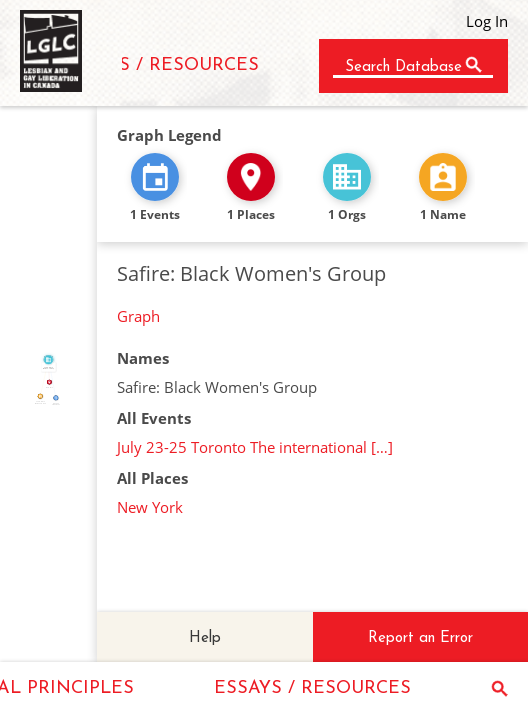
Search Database (403, 67)
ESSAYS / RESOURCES (160, 65)
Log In (487, 21)
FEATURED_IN (53, 378)
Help (205, 638)
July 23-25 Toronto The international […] (255, 447)
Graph (138, 316)
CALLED (43, 378)
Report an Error (420, 638)
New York (150, 507)
